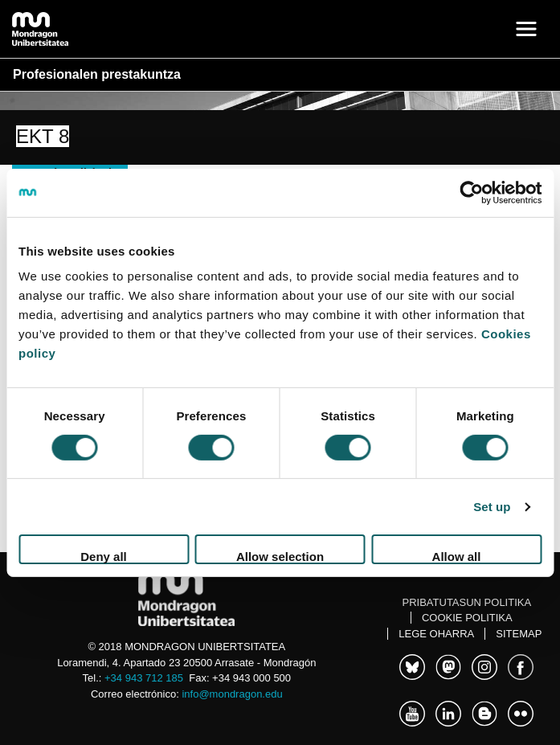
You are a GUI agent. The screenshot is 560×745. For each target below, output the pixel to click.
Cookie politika (467, 618)
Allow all (457, 557)
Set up (492, 507)
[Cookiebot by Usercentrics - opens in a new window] (471, 192)
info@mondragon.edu (232, 694)
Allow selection (280, 557)
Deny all (104, 557)
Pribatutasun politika (467, 602)
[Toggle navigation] (526, 29)
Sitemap (519, 634)
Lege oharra (436, 634)
